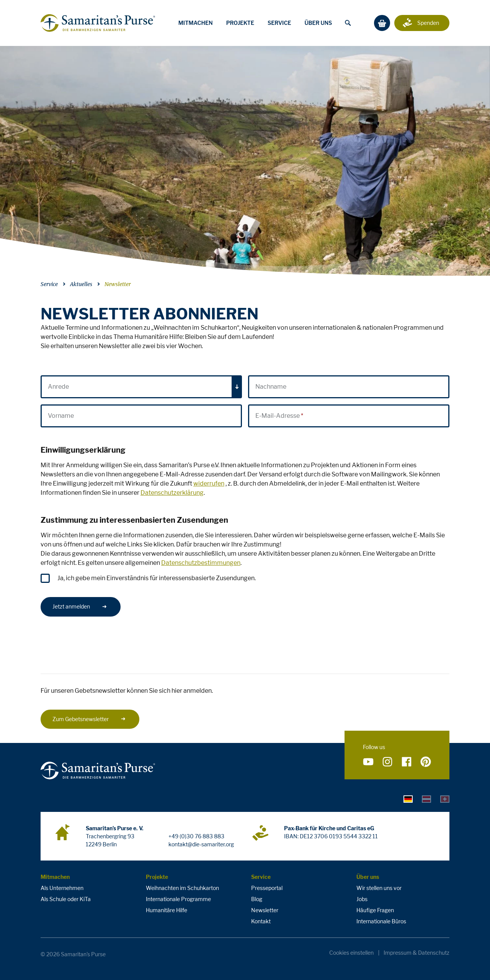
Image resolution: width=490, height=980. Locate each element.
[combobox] (141, 387)
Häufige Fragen (375, 910)
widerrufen (209, 483)
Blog (257, 899)
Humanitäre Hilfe (167, 910)
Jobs (362, 899)
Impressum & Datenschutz (416, 953)
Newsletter (118, 284)
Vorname (61, 416)
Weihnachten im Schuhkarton (182, 888)
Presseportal (267, 888)
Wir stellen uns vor (379, 888)
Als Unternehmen (62, 888)
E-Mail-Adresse (278, 416)
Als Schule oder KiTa (66, 899)
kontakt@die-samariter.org (201, 844)
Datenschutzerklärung (172, 493)
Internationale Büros (381, 921)
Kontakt (261, 921)
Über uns (318, 23)
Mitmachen (196, 23)
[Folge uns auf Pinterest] (426, 762)
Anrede (58, 387)
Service (279, 23)
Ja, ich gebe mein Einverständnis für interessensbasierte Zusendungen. (157, 578)
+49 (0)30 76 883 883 (196, 836)
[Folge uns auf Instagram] (387, 762)
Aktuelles (81, 284)
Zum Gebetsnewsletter (89, 719)
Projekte (240, 23)
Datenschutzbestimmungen (201, 563)
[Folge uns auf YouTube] (368, 762)
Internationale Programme (178, 899)
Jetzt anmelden (80, 606)
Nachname (271, 387)
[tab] (408, 799)
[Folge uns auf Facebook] (407, 762)
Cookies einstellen (351, 953)
